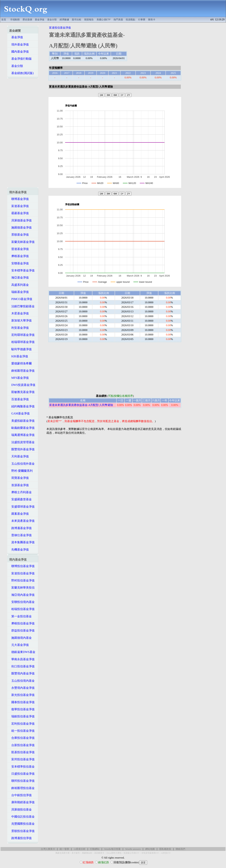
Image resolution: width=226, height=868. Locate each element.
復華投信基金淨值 (22, 709)
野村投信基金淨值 (22, 580)
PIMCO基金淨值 (21, 299)
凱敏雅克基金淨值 (22, 392)
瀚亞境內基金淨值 (22, 595)
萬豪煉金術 (87, 853)
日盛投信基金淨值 (22, 774)
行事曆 (142, 20)
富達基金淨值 (19, 206)
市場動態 (15, 20)
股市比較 (77, 20)
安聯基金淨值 (19, 263)
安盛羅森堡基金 (20, 499)
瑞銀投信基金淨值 (22, 716)
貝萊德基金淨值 (20, 220)
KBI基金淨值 (19, 356)
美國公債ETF (104, 20)
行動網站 (95, 849)
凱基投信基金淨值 (22, 752)
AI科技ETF (166, 853)
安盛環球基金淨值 (22, 507)
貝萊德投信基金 (20, 810)
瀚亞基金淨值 (19, 278)
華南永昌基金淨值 (22, 659)
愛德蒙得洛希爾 (20, 363)
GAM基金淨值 (19, 413)
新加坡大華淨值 (20, 320)
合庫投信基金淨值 (22, 738)
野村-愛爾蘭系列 (21, 471)
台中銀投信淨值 (20, 795)
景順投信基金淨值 (22, 831)
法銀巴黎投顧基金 (22, 306)
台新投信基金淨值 (22, 745)
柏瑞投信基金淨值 (22, 609)
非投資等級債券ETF (150, 853)
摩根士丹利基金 (20, 492)
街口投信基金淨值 (22, 666)
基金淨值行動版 (20, 59)
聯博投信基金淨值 (22, 566)
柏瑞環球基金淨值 (22, 342)
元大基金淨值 (19, 645)
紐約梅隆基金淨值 (22, 406)
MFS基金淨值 (19, 378)
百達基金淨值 (19, 399)
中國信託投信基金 (22, 817)
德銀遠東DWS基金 (22, 652)
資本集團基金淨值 (22, 542)
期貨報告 (89, 20)
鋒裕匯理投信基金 (22, 788)
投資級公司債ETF (131, 853)
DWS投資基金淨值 (22, 385)
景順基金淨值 (19, 235)
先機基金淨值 (19, 550)
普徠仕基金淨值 (20, 535)
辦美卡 (152, 20)
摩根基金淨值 (19, 256)
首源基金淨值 (19, 485)
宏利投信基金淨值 (22, 724)
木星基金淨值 (19, 313)
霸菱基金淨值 (19, 213)
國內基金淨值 (19, 52)
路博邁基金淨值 (20, 528)
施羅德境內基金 (20, 638)
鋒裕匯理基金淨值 (22, 371)
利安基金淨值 (19, 328)
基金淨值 (40, 20)
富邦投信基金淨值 (22, 759)
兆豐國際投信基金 (22, 824)
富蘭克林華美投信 (22, 588)
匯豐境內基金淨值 (22, 673)
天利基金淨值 (19, 456)
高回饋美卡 (99, 853)
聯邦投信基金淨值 (22, 781)
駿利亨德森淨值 (20, 349)
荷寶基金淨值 (19, 478)
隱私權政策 (165, 849)
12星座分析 (80, 849)
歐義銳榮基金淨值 (22, 428)
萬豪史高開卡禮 (62, 853)
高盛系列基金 (19, 285)
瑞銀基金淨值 (19, 292)
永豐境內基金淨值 (22, 688)
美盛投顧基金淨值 (22, 421)
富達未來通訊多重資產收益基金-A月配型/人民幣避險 (81, 405)
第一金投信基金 (20, 616)
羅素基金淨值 (19, 514)
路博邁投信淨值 (20, 838)
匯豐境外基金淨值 (22, 449)
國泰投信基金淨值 (22, 702)
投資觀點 (130, 20)
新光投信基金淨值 (22, 695)
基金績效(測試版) (21, 73)
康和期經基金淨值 (22, 802)
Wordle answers (133, 849)
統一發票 (64, 849)
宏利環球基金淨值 (22, 335)
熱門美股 (118, 20)
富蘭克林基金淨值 (22, 242)
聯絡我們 (180, 849)
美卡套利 (76, 853)
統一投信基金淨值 (22, 731)
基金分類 (52, 20)
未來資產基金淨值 (22, 521)
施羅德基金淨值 (20, 228)
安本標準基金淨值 (22, 270)
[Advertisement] (139, 9)
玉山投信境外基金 (22, 464)
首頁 (4, 20)
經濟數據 (64, 20)
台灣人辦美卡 (48, 849)
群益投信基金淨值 (22, 630)
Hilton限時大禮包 (114, 853)
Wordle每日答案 (112, 849)
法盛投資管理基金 (22, 442)
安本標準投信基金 (22, 767)
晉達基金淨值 (19, 249)
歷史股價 (27, 20)
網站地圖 (150, 849)
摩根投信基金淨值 (22, 623)
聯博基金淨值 (19, 199)
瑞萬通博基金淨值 (22, 435)
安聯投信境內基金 (22, 602)
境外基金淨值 (19, 44)
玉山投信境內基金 (22, 681)
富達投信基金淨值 (22, 573)
